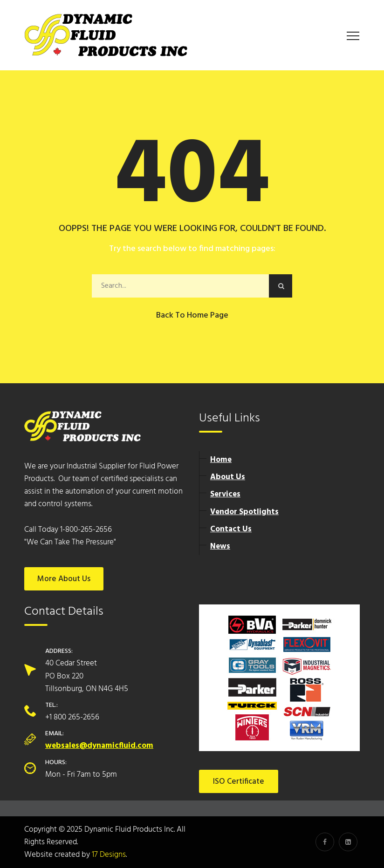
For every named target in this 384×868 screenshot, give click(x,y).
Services (225, 494)
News (220, 546)
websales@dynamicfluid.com (99, 746)
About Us (228, 477)
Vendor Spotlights (244, 512)
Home (221, 460)
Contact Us (231, 529)
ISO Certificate (239, 782)
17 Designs (109, 855)
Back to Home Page (192, 315)
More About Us (64, 579)
